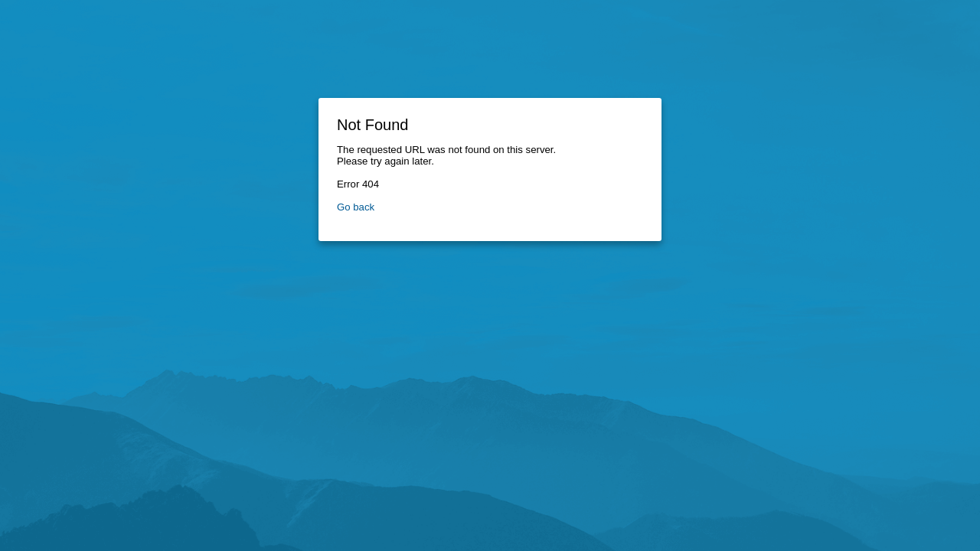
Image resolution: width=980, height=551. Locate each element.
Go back (356, 207)
